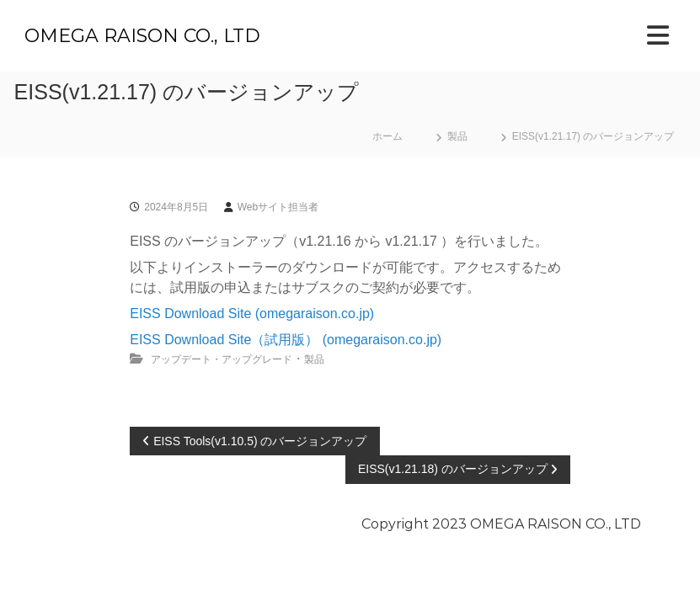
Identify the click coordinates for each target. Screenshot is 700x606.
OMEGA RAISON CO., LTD (142, 36)
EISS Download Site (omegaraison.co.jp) (252, 314)
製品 (457, 136)
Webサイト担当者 (278, 207)
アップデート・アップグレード (222, 359)
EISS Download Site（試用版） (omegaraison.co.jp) (286, 340)
